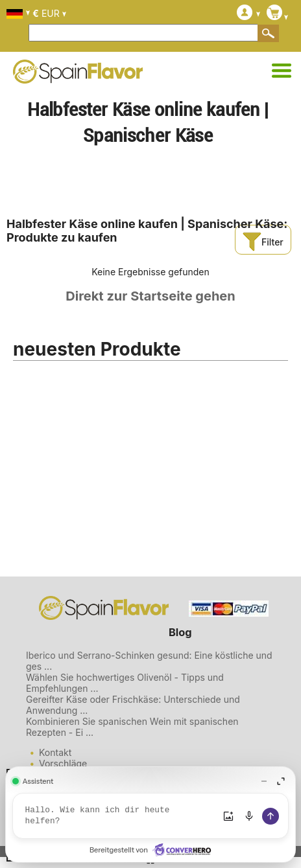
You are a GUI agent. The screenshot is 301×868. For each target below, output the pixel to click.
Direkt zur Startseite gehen (150, 296)
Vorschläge (63, 763)
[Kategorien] (282, 71)
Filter (263, 242)
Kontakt (55, 752)
